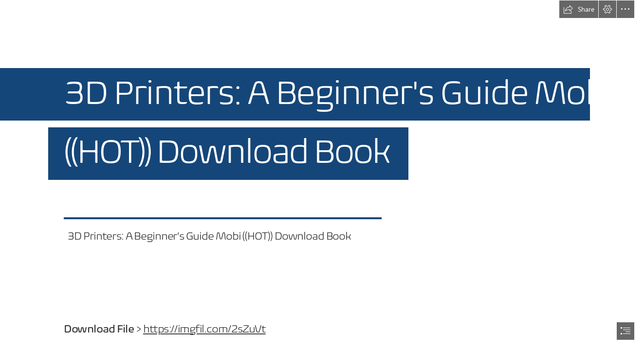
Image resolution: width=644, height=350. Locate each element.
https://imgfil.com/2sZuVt (204, 329)
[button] (579, 9)
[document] (322, 175)
